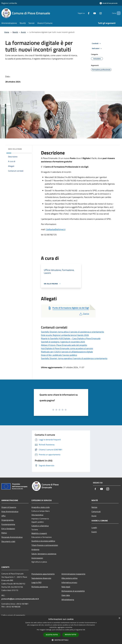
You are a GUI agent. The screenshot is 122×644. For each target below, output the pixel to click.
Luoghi (94, 527)
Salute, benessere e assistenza (44, 554)
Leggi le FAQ (36, 582)
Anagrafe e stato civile (41, 507)
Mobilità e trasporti (39, 533)
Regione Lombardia (9, 3)
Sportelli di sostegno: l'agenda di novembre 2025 (63, 342)
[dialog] (61, 630)
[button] (61, 640)
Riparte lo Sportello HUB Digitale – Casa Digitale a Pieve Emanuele (71, 338)
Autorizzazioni (37, 558)
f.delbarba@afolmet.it (56, 229)
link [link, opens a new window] (84, 630)
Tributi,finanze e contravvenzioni (45, 545)
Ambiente (35, 549)
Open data (66, 595)
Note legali (66, 587)
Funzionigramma (8, 524)
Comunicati (96, 511)
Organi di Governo (9, 507)
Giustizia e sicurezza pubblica (43, 541)
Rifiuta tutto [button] (71, 635)
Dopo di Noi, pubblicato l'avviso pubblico (59, 355)
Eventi (94, 532)
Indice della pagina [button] (15, 149)
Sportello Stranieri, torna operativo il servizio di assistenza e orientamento (74, 358)
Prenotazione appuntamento (43, 574)
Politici (4, 533)
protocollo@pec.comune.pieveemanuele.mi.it (20, 599)
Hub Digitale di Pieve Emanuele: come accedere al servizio (67, 348)
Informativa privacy (69, 582)
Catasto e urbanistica (40, 526)
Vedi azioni (97, 49)
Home (7, 32)
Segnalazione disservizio (41, 578)
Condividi (97, 44)
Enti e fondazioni (8, 529)
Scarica (84, 314)
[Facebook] (85, 13)
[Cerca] (118, 13)
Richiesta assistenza (40, 587)
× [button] (119, 618)
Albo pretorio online (69, 578)
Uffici (4, 516)
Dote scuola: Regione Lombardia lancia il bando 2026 (65, 335)
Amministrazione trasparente (73, 574)
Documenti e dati (8, 541)
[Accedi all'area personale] (109, 3)
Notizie (94, 507)
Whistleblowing (68, 600)
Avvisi (23, 32)
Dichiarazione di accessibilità (73, 591)
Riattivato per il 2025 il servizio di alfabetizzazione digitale (67, 352)
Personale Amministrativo (12, 537)
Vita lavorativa (37, 515)
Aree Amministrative (10, 511)
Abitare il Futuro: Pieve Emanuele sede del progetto (64, 345)
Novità (15, 32)
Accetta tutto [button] (52, 635)
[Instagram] (97, 13)
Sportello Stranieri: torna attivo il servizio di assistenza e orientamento (72, 332)
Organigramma (8, 520)
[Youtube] (91, 13)
